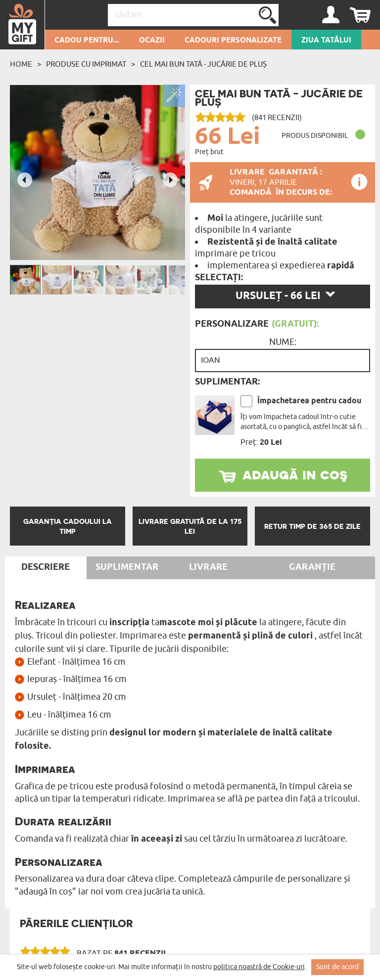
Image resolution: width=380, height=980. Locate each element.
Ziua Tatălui (326, 41)
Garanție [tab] (312, 567)
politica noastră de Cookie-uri (259, 967)
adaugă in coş (295, 474)
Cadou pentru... (87, 41)
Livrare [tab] (208, 567)
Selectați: (219, 278)
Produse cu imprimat (86, 64)
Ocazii (152, 41)
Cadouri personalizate (233, 41)
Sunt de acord (337, 967)
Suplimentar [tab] (127, 567)
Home (21, 64)
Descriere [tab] (46, 567)
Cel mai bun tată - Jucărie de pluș (203, 64)
